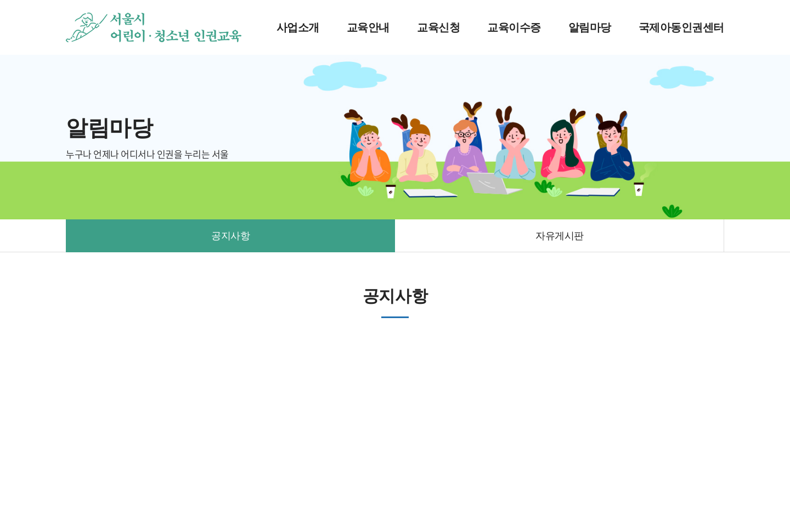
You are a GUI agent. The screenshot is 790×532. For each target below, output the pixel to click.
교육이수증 (514, 27)
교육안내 (368, 27)
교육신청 (438, 27)
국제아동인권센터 (681, 27)
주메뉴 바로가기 (0, 0)
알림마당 (590, 27)
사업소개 (298, 27)
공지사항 (230, 236)
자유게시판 (560, 236)
